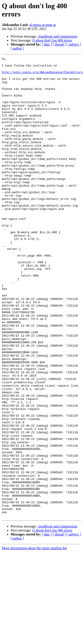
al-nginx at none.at (42, 25)
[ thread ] (59, 44)
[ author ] (17, 48)
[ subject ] (74, 44)
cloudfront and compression (58, 36)
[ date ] (47, 44)
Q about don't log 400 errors (52, 40)
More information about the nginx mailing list (34, 640)
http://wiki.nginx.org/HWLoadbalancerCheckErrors (42, 75)
